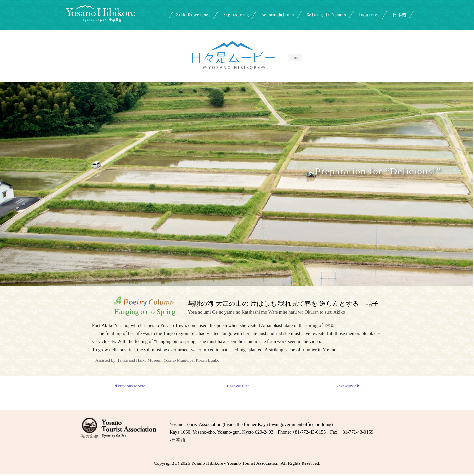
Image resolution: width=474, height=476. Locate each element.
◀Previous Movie (129, 386)
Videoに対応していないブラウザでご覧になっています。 (236, 183)
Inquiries (369, 15)
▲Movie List (237, 386)
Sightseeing (236, 15)
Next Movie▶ (348, 386)
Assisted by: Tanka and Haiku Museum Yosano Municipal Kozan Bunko (157, 360)
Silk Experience (193, 15)
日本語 (399, 15)
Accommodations (278, 15)
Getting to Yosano (326, 15)
